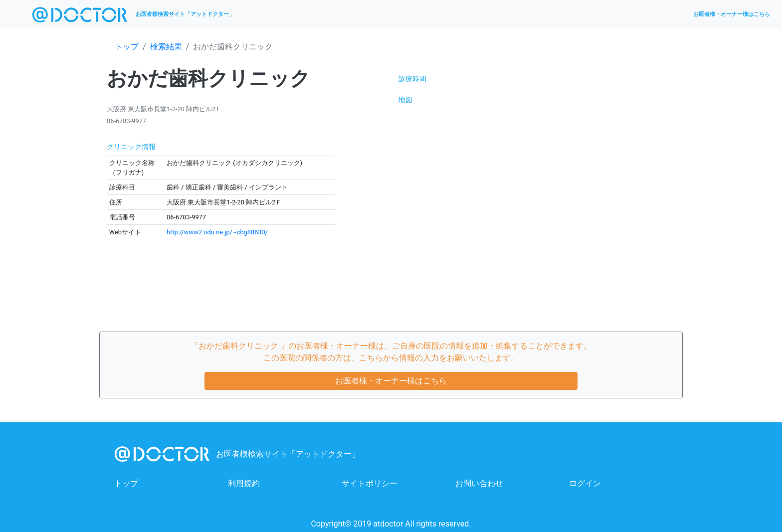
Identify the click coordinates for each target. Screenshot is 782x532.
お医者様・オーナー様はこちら (732, 14)
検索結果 (166, 47)
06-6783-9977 (126, 121)
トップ (127, 47)
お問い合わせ (479, 483)
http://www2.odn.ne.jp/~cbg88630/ (217, 232)
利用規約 (244, 483)
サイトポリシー (370, 483)
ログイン (585, 483)
